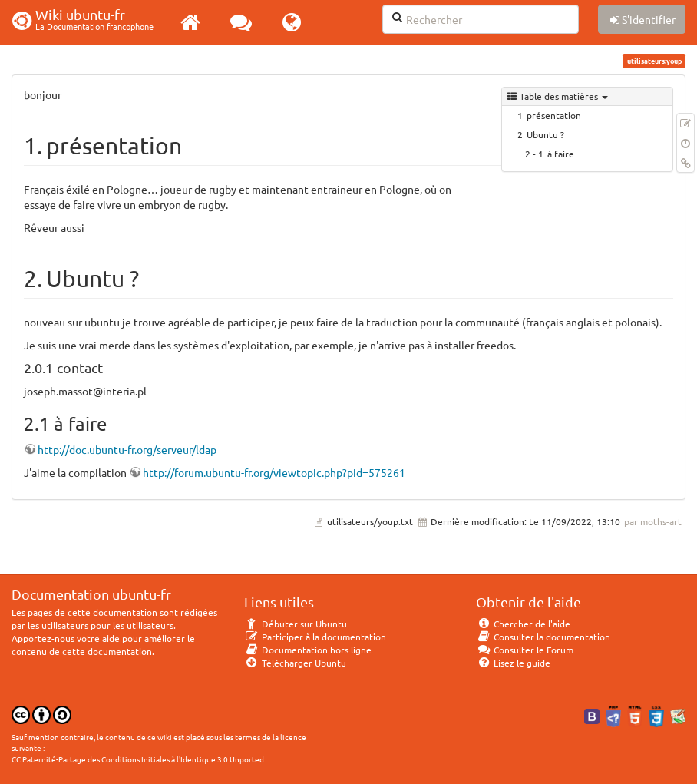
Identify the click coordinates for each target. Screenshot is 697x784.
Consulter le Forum (525, 650)
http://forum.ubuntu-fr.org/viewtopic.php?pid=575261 (274, 472)
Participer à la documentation (315, 637)
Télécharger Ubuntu (295, 663)
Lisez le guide (513, 663)
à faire (561, 154)
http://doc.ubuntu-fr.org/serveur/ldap (127, 449)
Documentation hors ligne (308, 650)
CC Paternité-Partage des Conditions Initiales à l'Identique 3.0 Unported (138, 759)
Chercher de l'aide (523, 624)
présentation (554, 115)
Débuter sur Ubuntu (296, 624)
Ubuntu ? (545, 134)
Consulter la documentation (543, 637)
